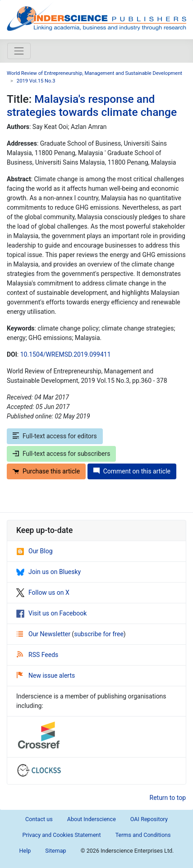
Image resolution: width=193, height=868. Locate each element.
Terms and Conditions (143, 835)
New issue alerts (46, 675)
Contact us (39, 819)
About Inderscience (92, 819)
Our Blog (34, 551)
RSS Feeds (37, 655)
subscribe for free (99, 634)
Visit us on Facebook (51, 613)
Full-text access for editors (55, 436)
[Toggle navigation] (19, 51)
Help (25, 851)
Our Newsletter (44, 634)
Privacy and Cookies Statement (61, 835)
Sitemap (55, 851)
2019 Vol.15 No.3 (36, 81)
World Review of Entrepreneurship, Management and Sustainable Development (94, 73)
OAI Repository (149, 819)
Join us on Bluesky (48, 572)
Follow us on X (43, 592)
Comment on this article (132, 471)
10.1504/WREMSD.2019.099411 (66, 354)
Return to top (168, 798)
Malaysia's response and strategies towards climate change (92, 106)
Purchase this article (46, 471)
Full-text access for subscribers (61, 454)
